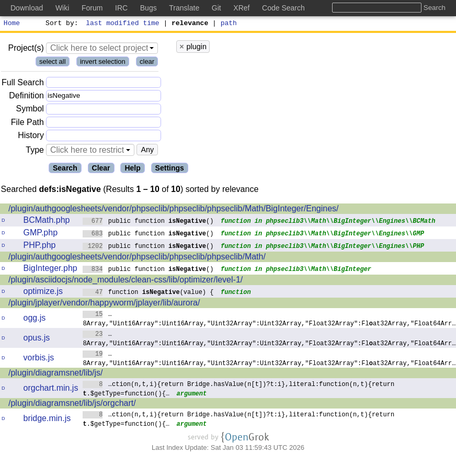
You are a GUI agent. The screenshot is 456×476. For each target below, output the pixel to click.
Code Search (283, 8)
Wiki (62, 8)
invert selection (103, 63)
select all (53, 63)
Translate (184, 8)
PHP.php (40, 247)
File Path (27, 124)
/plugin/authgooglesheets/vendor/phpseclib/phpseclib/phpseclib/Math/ (137, 258)
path (229, 24)
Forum (92, 8)
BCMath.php (47, 222)
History (31, 137)
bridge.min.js (47, 420)
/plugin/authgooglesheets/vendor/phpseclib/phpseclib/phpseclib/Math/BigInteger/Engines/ (174, 210)
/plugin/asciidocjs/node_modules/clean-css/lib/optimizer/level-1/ (126, 281)
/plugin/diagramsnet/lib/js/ (56, 374)
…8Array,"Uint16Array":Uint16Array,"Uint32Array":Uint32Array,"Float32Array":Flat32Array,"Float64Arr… (269, 320)
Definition (26, 97)
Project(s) (26, 49)
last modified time (123, 24)
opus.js (37, 339)
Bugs (149, 8)
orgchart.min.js (51, 389)
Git (216, 8)
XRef (241, 8)
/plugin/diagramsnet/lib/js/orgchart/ (72, 405)
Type (35, 151)
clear (147, 63)
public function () (148, 222)
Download (27, 8)
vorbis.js (39, 359)
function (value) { (148, 293)
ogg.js (35, 319)
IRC (121, 8)
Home (12, 24)
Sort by (60, 24)
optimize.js (43, 293)
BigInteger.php (50, 270)
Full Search (23, 84)
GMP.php (41, 234)
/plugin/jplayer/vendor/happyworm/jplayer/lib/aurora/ (104, 304)
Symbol (30, 111)
